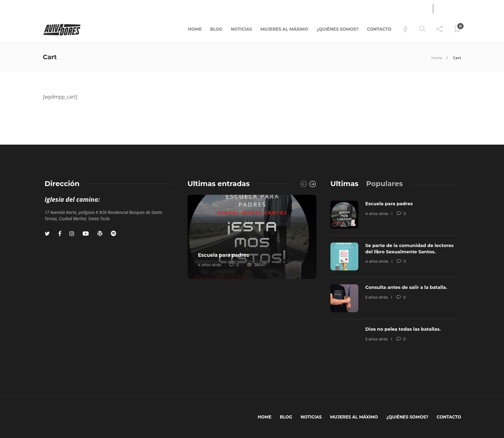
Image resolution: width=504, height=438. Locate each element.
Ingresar (410, 8)
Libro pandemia (60, 8)
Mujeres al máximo (284, 29)
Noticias (241, 29)
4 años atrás (209, 265)
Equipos (95, 8)
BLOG (216, 29)
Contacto (379, 29)
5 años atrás (377, 297)
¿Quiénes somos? (338, 29)
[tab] (344, 184)
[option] (252, 237)
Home (195, 29)
